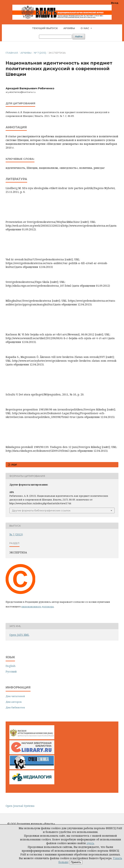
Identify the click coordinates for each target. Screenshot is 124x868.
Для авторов (14, 702)
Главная (12, 53)
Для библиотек (15, 707)
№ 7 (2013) (40, 53)
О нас (85, 28)
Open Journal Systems (20, 806)
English (11, 666)
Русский (11, 671)
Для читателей (15, 696)
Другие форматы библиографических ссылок (41, 510)
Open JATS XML (19, 635)
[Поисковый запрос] (55, 37)
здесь (90, 843)
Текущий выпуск (45, 28)
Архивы (69, 28)
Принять (76, 862)
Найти (79, 36)
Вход (115, 3)
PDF (14, 465)
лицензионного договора (38, 606)
